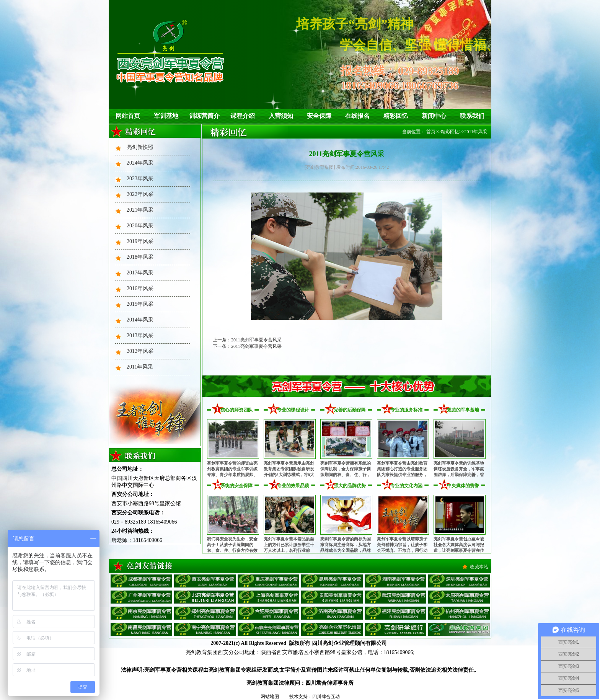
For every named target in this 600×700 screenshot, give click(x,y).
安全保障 (319, 116)
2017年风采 (140, 273)
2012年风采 (140, 351)
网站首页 (128, 116)
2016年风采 (140, 288)
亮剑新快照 (140, 147)
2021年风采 (140, 210)
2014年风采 (140, 320)
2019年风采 (140, 241)
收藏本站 (479, 567)
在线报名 (357, 116)
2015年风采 (140, 304)
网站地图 (270, 697)
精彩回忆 (396, 116)
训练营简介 (204, 116)
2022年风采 (140, 194)
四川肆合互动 (326, 697)
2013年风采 (140, 335)
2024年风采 (140, 163)
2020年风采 (140, 226)
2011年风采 (140, 367)
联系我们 (472, 116)
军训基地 (166, 116)
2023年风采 (140, 179)
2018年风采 (140, 257)
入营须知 (281, 116)
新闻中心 (434, 116)
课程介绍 (243, 116)
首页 (431, 132)
